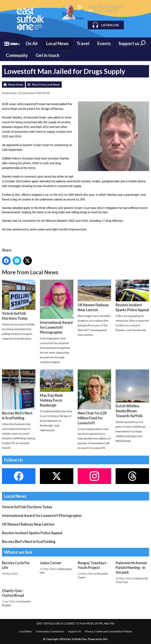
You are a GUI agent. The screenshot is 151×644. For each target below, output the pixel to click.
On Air (32, 43)
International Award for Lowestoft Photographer (57, 307)
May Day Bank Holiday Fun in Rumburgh (57, 388)
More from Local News (46, 85)
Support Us (75, 631)
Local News (57, 43)
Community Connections (50, 631)
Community (17, 55)
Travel (83, 43)
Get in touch (48, 55)
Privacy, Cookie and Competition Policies (108, 631)
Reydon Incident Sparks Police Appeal (132, 296)
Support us (129, 43)
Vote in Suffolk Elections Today (19, 300)
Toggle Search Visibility (143, 43)
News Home (16, 85)
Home (12, 43)
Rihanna (99, 10)
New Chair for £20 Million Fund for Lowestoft (94, 397)
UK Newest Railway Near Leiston (94, 296)
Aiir (105, 639)
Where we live (18, 552)
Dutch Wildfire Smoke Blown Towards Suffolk (132, 394)
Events (104, 43)
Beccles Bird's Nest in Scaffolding (19, 395)
